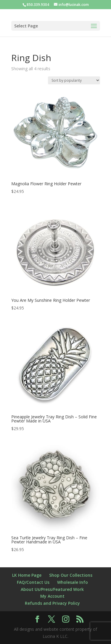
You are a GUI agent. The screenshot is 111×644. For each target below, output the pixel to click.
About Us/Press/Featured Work (52, 589)
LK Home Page (27, 575)
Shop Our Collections (71, 575)
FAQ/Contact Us (33, 582)
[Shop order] (74, 80)
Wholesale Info (73, 582)
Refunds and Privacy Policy (52, 603)
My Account (52, 596)
